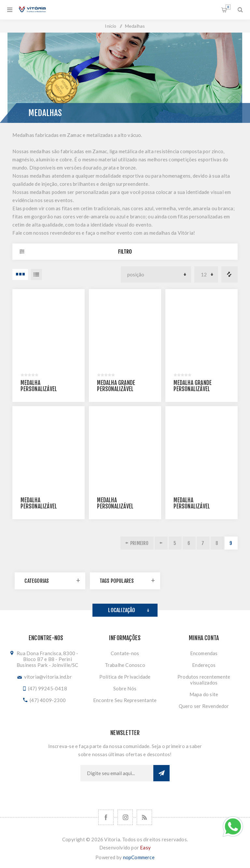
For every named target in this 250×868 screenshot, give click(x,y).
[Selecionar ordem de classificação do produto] (156, 274)
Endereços (204, 665)
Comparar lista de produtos (229, 274)
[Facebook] (106, 817)
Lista (36, 274)
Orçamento (228, 7)
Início (111, 26)
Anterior (161, 543)
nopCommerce (139, 857)
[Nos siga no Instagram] (125, 817)
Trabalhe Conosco (125, 665)
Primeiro (139, 543)
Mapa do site (204, 694)
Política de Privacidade (125, 677)
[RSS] (144, 817)
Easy (145, 847)
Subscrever (161, 773)
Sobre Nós (125, 688)
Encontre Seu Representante (125, 700)
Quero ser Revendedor (204, 706)
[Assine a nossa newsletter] (117, 773)
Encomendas (204, 653)
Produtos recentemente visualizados (204, 680)
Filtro (125, 252)
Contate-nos (125, 653)
